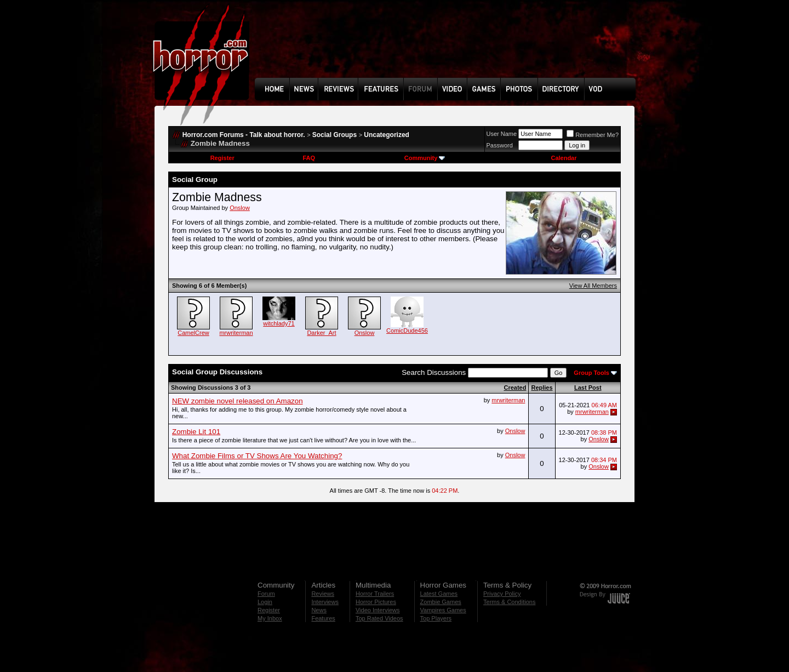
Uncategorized (387, 135)
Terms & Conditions (509, 602)
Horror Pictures (376, 602)
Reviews (323, 594)
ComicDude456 (407, 331)
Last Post (588, 388)
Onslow (240, 208)
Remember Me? (593, 135)
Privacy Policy (502, 594)
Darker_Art (321, 333)
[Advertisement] (449, 47)
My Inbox (270, 618)
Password (500, 145)
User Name (502, 134)
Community (425, 158)
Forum (266, 594)
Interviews (325, 602)
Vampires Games (443, 610)
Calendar (564, 158)
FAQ (309, 158)
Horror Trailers (375, 594)
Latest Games (439, 594)
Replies (542, 388)
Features (323, 618)
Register (222, 158)
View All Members (593, 286)
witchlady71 (279, 323)
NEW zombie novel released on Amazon (238, 401)
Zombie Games (441, 602)
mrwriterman (236, 333)
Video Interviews (378, 610)
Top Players (436, 618)
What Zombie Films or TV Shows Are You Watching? (257, 456)
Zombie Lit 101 (196, 432)
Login (265, 602)
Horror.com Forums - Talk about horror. (244, 135)
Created (515, 388)
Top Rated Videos (379, 618)
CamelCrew (193, 333)
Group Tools (591, 373)
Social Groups (335, 135)
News (319, 610)
